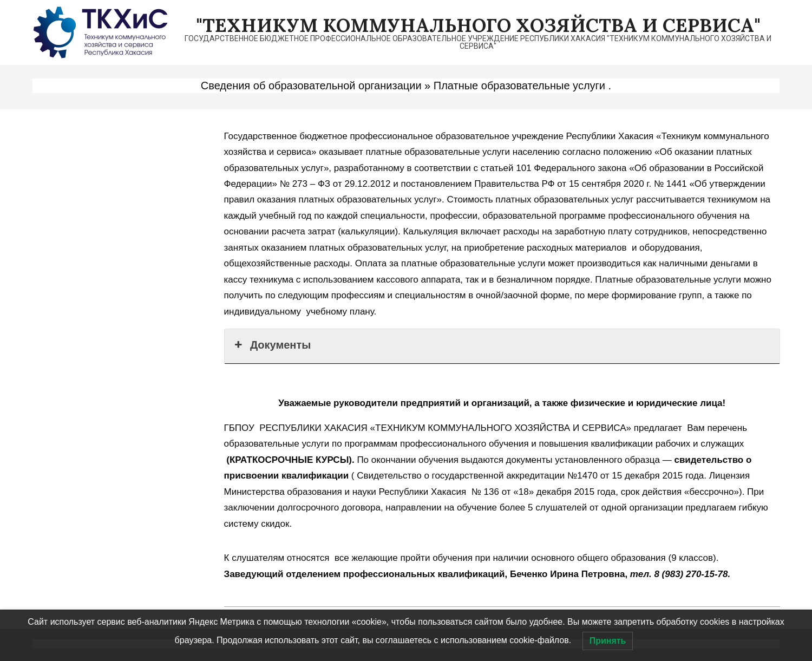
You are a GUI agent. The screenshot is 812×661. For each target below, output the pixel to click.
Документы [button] (272, 345)
